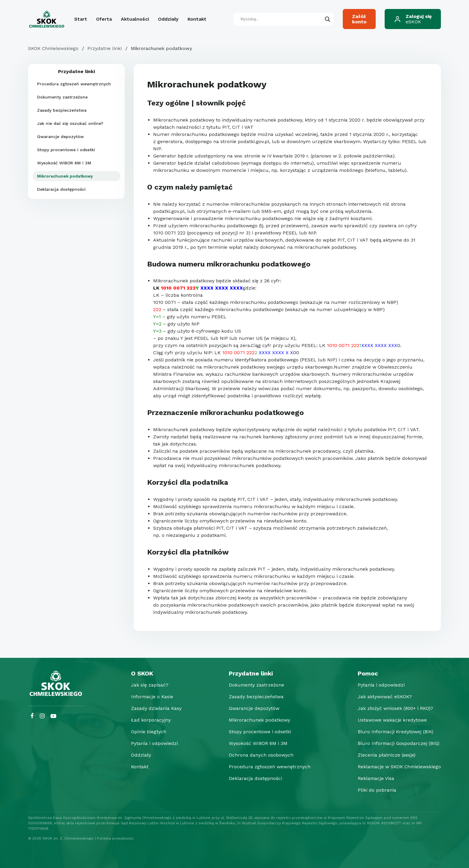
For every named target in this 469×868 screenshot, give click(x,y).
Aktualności (135, 19)
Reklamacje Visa (374, 778)
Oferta (104, 19)
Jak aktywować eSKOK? (383, 697)
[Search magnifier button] (328, 19)
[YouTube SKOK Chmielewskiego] (53, 716)
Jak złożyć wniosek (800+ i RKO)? (394, 708)
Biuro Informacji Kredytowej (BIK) (394, 732)
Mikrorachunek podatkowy (65, 176)
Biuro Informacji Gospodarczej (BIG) (397, 743)
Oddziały (168, 19)
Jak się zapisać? (149, 685)
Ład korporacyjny (150, 720)
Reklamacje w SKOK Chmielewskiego (398, 767)
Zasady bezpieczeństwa (62, 110)
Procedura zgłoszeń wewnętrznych (74, 84)
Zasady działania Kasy (156, 708)
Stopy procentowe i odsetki (66, 150)
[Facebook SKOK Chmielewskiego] (32, 716)
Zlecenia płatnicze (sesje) (385, 755)
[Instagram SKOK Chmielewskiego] (42, 716)
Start (81, 19)
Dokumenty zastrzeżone (62, 97)
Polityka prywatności (115, 838)
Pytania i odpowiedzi (154, 743)
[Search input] (281, 19)
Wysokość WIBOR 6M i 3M (64, 163)
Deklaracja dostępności (61, 189)
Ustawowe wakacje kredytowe (390, 720)
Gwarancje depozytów (60, 137)
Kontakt (197, 19)
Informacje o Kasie (152, 697)
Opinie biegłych (148, 732)
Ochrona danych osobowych (260, 755)
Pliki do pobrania (375, 790)
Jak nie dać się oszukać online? (70, 123)
